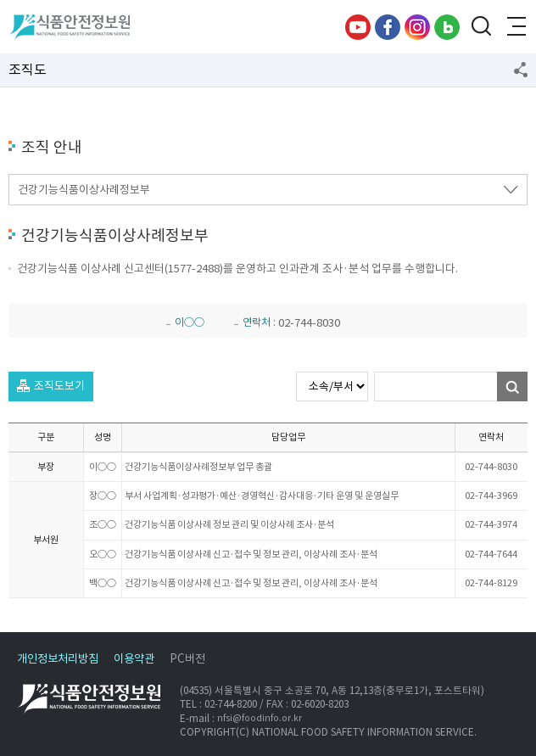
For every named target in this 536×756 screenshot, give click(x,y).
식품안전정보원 (69, 27)
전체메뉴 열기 (515, 27)
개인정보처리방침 (58, 659)
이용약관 (134, 659)
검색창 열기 (481, 27)
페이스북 (388, 27)
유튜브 (358, 27)
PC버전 (187, 659)
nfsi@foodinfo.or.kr (260, 718)
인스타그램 (417, 27)
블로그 (447, 27)
